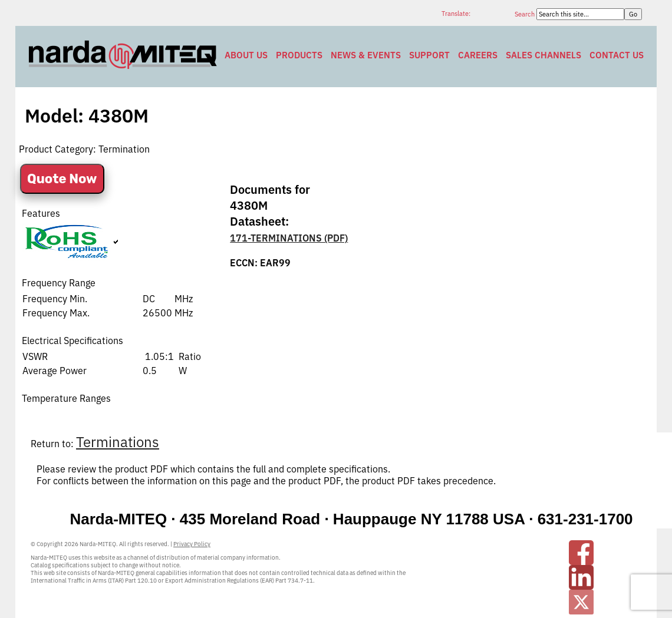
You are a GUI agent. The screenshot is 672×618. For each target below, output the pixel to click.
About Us (246, 55)
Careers (478, 55)
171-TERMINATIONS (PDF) (289, 238)
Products (299, 55)
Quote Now (62, 179)
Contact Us (617, 55)
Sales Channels (543, 55)
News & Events (366, 55)
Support (429, 55)
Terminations (118, 442)
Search (526, 14)
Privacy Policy (192, 544)
